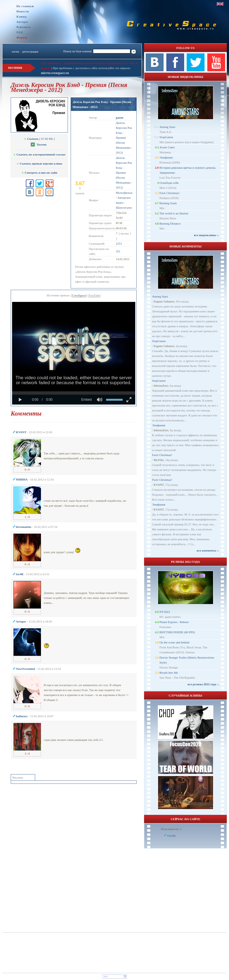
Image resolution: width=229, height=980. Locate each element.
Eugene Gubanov (164, 301)
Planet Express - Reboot (174, 622)
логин (15, 51)
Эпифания (166, 157)
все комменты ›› (208, 550)
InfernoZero (161, 386)
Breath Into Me (169, 673)
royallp (171, 836)
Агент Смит (167, 147)
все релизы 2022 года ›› (203, 684)
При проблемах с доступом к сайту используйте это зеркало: (92, 68)
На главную (25, 6)
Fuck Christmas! (169, 193)
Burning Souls (168, 203)
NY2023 (165, 612)
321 (118, 251)
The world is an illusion (174, 213)
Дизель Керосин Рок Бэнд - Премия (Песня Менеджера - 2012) (124, 138)
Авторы (22, 22)
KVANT (159, 485)
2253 (119, 244)
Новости (23, 11)
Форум (22, 37)
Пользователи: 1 (171, 829)
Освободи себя (169, 183)
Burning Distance (170, 223)
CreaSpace (79, 295)
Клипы (22, 17)
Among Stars (167, 127)
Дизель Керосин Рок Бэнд (124, 163)
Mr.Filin (159, 460)
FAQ (20, 32)
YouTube (94, 295)
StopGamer (166, 137)
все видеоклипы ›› (206, 235)
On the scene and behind (174, 642)
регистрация (30, 51)
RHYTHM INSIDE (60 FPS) (177, 632)
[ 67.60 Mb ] (39, 139)
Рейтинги (24, 27)
